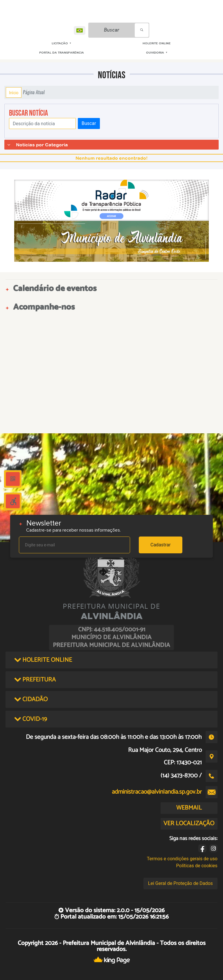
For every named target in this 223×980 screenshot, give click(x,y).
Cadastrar (161, 545)
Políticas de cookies (197, 866)
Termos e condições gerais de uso (182, 859)
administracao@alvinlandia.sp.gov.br (157, 792)
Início (14, 92)
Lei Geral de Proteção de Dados (180, 883)
